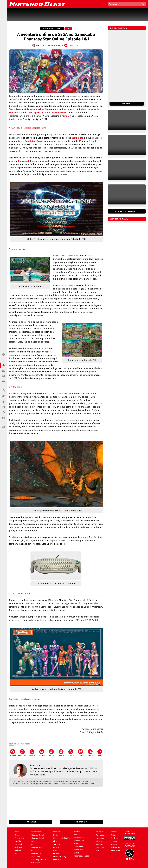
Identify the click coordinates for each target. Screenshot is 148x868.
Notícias (18, 841)
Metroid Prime (37, 109)
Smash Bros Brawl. (34, 141)
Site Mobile (20, 838)
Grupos (90, 753)
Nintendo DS (36, 854)
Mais (100, 753)
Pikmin (65, 116)
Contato (114, 841)
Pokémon (78, 831)
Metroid (77, 835)
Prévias (18, 850)
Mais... (98, 850)
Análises (18, 847)
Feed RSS (100, 847)
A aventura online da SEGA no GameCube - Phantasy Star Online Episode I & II (56, 37)
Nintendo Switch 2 (38, 835)
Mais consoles (37, 863)
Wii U (33, 844)
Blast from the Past (52, 29)
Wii (32, 850)
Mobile (34, 841)
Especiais (19, 844)
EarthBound (78, 847)
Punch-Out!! (78, 850)
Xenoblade (78, 853)
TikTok (51, 753)
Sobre (114, 835)
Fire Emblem (79, 841)
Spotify (61, 753)
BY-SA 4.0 (89, 784)
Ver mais (127, 104)
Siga (17, 854)
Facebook (13, 753)
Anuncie (114, 844)
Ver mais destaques (126, 211)
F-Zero (56, 847)
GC (68, 29)
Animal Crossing (60, 857)
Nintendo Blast (46, 781)
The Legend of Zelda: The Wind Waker (47, 113)
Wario (76, 844)
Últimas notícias (118, 28)
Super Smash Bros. (81, 856)
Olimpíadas (77, 138)
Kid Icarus (57, 860)
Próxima (80, 822)
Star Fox (56, 844)
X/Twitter (32, 753)
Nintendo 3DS (36, 847)
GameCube (35, 857)
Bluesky (80, 753)
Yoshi (55, 850)
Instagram (22, 753)
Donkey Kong (79, 838)
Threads (71, 753)
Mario (55, 835)
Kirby (55, 841)
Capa (17, 835)
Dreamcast (24, 161)
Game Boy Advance (39, 860)
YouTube (42, 753)
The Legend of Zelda (62, 838)
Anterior (32, 822)
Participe (115, 838)
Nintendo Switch (38, 838)
